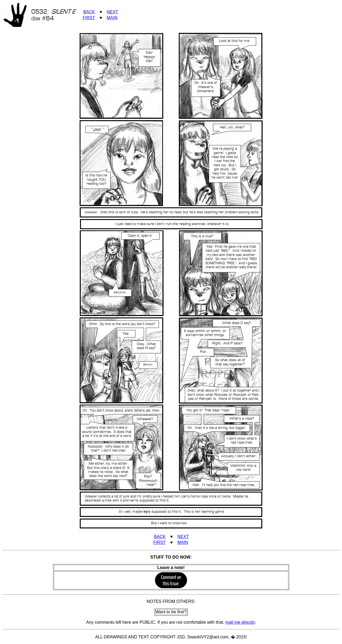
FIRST (89, 18)
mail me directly (240, 622)
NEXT (112, 12)
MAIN (112, 18)
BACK (89, 12)
